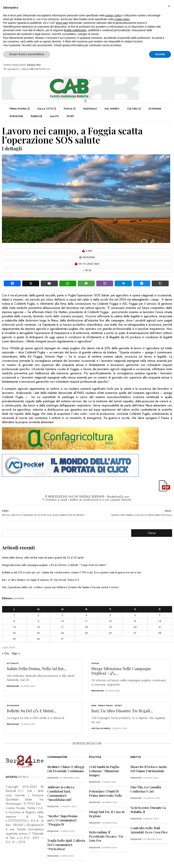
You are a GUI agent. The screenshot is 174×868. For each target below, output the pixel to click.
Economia (155, 109)
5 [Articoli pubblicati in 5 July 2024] (110, 615)
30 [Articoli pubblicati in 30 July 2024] (38, 639)
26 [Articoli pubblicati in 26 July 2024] (110, 633)
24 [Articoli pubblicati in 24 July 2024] (62, 633)
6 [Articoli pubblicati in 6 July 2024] (135, 615)
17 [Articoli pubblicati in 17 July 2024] (62, 627)
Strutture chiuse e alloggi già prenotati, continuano (66, 769)
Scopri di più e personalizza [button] (27, 54)
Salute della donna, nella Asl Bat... (37, 668)
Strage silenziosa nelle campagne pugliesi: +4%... (121, 671)
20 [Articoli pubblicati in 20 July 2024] (135, 627)
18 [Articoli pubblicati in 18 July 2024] (86, 627)
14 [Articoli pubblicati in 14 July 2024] (160, 621)
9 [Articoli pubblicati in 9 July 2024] (38, 621)
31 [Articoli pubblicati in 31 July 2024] (62, 639)
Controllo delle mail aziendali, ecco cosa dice (149, 830)
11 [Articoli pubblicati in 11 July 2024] (86, 621)
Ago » (16, 653)
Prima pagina (20, 109)
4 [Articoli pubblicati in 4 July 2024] (86, 615)
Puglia (70, 109)
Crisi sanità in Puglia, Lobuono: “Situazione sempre (104, 771)
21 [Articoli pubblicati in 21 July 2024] (160, 627)
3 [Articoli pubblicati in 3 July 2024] (62, 615)
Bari (94, 705)
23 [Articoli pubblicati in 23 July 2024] (38, 633)
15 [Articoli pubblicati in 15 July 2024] (14, 627)
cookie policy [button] (122, 19)
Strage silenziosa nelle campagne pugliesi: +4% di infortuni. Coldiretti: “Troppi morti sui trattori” (54, 565)
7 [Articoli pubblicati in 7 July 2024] (160, 615)
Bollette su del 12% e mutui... (32, 711)
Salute (54, 116)
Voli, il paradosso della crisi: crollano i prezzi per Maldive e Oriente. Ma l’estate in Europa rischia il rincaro (60, 587)
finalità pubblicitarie (75, 30)
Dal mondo (112, 109)
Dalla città (47, 109)
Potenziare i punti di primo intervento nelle (106, 793)
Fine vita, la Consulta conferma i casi (146, 789)
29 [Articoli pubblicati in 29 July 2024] (14, 639)
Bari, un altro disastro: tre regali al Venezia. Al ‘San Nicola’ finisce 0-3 (41, 580)
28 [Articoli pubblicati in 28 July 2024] (160, 633)
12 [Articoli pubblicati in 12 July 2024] (110, 621)
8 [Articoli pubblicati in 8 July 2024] (14, 621)
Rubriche (37, 116)
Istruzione (16, 116)
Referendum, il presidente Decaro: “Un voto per (106, 836)
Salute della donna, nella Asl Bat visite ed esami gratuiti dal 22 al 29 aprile (43, 558)
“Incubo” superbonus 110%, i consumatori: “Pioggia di (62, 820)
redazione (13, 686)
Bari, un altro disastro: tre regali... (122, 711)
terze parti (62, 23)
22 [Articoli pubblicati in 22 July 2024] (14, 633)
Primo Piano (105, 705)
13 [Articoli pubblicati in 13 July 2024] (135, 621)
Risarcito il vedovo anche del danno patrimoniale (149, 769)
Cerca (152, 533)
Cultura (134, 109)
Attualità (13, 663)
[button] (169, 6)
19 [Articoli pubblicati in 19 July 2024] (110, 627)
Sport (70, 116)
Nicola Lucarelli (101, 728)
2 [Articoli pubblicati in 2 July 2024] (38, 615)
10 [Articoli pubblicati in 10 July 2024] (62, 621)
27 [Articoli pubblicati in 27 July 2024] (135, 633)
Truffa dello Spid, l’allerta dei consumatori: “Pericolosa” (66, 845)
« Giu (5, 653)
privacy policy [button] (114, 15)
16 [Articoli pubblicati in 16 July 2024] (38, 627)
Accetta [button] (160, 54)
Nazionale (90, 109)
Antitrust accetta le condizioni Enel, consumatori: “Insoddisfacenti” (61, 793)
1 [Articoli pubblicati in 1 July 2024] (14, 615)
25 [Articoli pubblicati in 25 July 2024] (86, 633)
